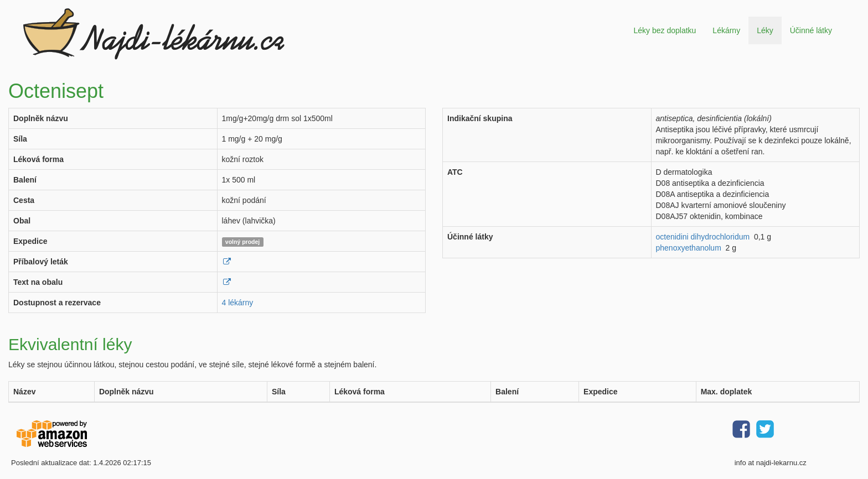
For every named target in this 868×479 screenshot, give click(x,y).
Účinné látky (811, 30)
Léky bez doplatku (665, 30)
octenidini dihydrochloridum (703, 237)
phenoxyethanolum (689, 248)
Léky (765, 30)
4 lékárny (238, 303)
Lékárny (726, 30)
